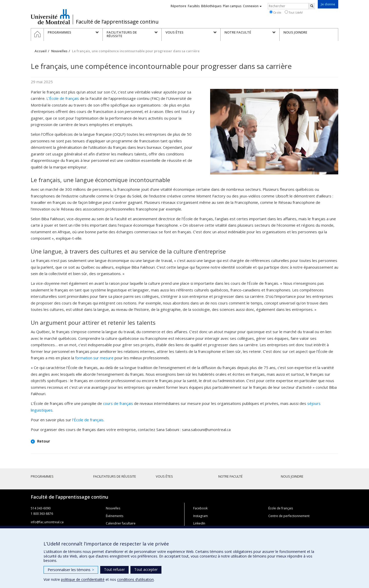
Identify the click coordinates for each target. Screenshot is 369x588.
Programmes (42, 476)
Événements (115, 516)
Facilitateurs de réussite (115, 476)
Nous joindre (292, 476)
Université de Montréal (50, 17)
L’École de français (63, 98)
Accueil (41, 51)
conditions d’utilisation (135, 579)
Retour (43, 441)
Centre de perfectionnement (289, 516)
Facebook (200, 508)
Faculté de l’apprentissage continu (117, 22)
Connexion (252, 6)
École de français (281, 508)
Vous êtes (164, 476)
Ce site (275, 12)
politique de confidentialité (83, 579)
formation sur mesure (94, 358)
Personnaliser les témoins (71, 570)
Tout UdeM (294, 12)
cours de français (118, 403)
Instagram (201, 516)
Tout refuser (114, 569)
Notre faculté (230, 476)
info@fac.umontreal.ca (47, 522)
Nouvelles (59, 51)
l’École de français (88, 420)
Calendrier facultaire (121, 523)
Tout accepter (146, 569)
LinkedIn (199, 523)
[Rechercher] (312, 6)
